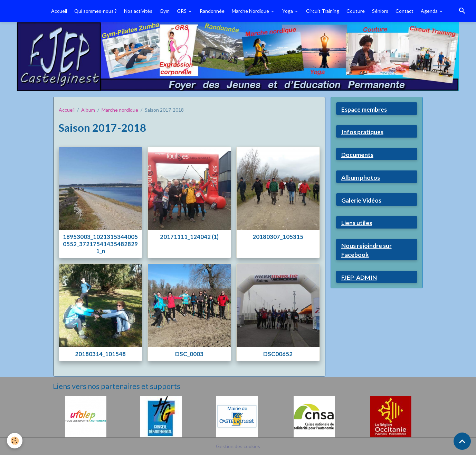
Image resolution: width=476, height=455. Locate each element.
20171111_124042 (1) (189, 237)
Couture (356, 11)
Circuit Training (323, 11)
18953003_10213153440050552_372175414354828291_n (100, 244)
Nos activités (138, 11)
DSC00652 (278, 354)
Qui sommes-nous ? (96, 11)
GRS (182, 11)
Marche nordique (120, 110)
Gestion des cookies (238, 446)
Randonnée (212, 11)
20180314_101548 (100, 354)
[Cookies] (15, 441)
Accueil (59, 11)
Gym (165, 11)
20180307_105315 (278, 237)
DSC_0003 (189, 354)
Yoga (288, 11)
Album (88, 110)
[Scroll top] (462, 441)
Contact (404, 11)
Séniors (380, 11)
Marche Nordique (251, 11)
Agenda (430, 11)
